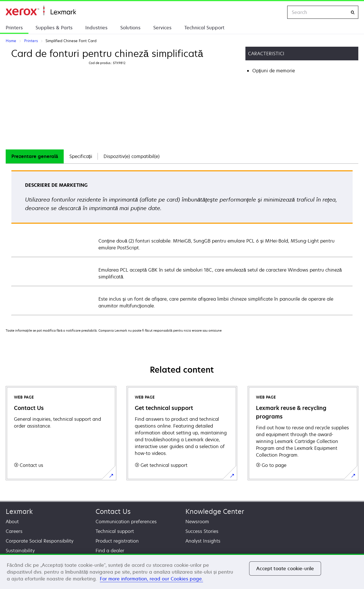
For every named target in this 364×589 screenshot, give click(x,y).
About (12, 522)
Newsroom (197, 522)
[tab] (35, 156)
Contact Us (113, 511)
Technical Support (204, 28)
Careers (14, 531)
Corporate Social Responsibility (40, 541)
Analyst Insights (203, 541)
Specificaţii (81, 156)
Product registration (117, 541)
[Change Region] (277, 12)
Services (162, 28)
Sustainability (20, 551)
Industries (96, 28)
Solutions (130, 28)
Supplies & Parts (54, 28)
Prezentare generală (35, 156)
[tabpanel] (182, 242)
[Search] (353, 12)
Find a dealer (110, 551)
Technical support (115, 531)
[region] (182, 571)
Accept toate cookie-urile (285, 569)
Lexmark (19, 511)
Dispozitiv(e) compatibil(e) (132, 156)
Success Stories (202, 531)
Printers (14, 28)
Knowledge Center (215, 511)
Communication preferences (126, 522)
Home (41, 11)
